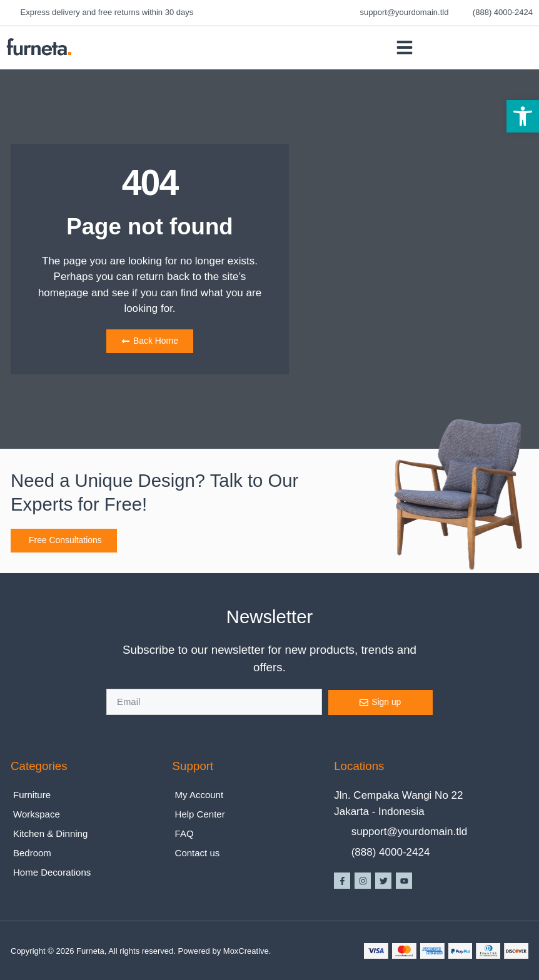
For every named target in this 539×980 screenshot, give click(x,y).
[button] (523, 116)
